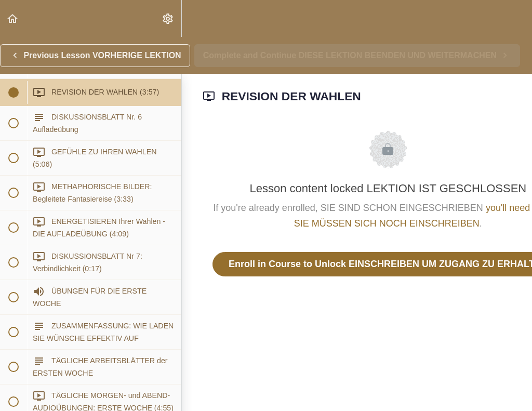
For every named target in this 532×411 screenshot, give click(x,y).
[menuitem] (168, 18)
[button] (13, 18)
